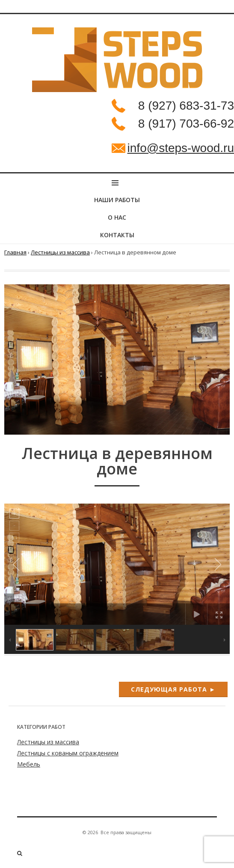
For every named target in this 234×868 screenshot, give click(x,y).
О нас (117, 217)
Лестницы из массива (60, 252)
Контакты (117, 235)
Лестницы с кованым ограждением (68, 753)
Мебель (29, 764)
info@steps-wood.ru (181, 148)
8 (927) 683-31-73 (186, 106)
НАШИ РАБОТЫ (117, 200)
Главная (15, 252)
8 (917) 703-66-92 (186, 124)
